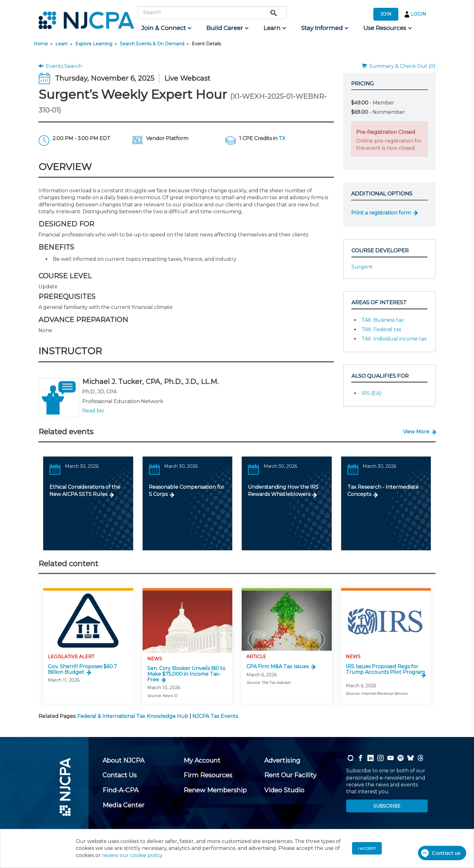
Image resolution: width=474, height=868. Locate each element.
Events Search (60, 66)
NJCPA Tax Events (215, 716)
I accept (367, 848)
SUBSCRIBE (387, 806)
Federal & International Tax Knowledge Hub (133, 716)
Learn (62, 44)
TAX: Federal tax (381, 329)
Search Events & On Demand (152, 44)
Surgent (362, 267)
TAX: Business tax (383, 320)
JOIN (386, 14)
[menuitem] (166, 28)
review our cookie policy (132, 855)
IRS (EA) (371, 393)
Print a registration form (381, 213)
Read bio (93, 411)
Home (41, 44)
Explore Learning (94, 44)
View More (416, 432)
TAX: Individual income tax (394, 339)
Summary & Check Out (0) (399, 66)
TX (282, 138)
